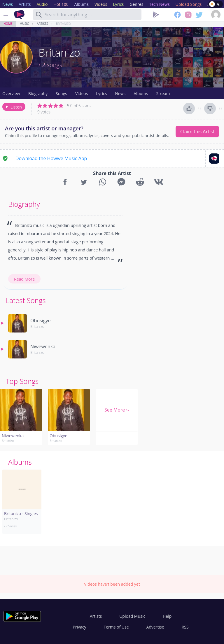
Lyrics (101, 93)
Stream (163, 93)
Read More (24, 279)
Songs (61, 93)
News (120, 93)
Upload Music (132, 616)
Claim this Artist (197, 132)
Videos (82, 93)
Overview (11, 93)
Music (24, 24)
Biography (38, 93)
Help (167, 616)
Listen (13, 107)
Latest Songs (26, 300)
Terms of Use (116, 627)
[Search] (39, 15)
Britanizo (63, 24)
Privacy (79, 627)
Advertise (155, 627)
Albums (141, 93)
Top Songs (22, 381)
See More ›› (117, 410)
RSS (185, 627)
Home (8, 24)
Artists (42, 24)
